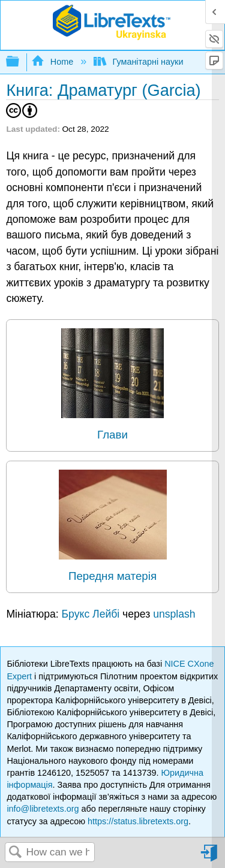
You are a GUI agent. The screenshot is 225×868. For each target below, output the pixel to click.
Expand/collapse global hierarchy (20, 62)
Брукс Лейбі (91, 614)
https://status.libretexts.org (138, 821)
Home (53, 62)
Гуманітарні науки (139, 62)
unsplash (174, 614)
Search (16, 853)
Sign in (210, 858)
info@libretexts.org (43, 809)
